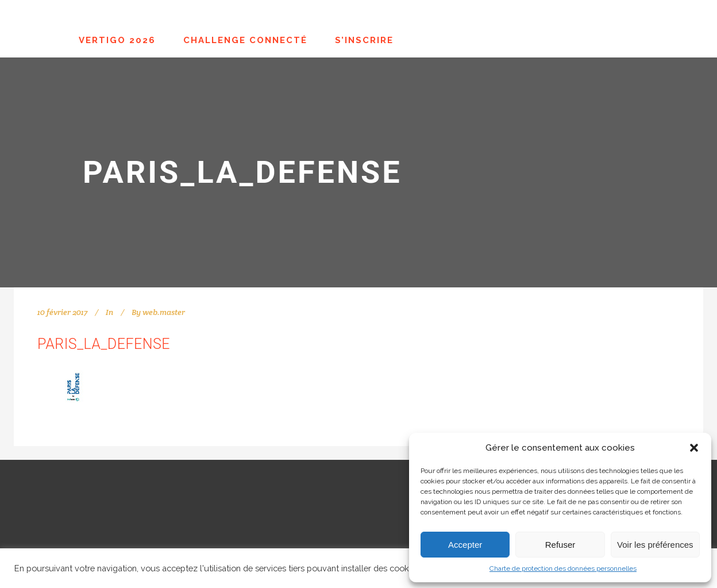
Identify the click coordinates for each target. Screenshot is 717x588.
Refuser (560, 545)
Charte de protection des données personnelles (563, 568)
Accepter (465, 545)
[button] (694, 448)
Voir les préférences (655, 545)
